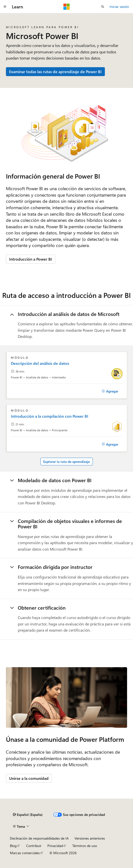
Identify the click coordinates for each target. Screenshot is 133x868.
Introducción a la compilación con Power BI (50, 416)
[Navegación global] (5, 7)
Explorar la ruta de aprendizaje (66, 462)
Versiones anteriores (90, 838)
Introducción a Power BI (31, 259)
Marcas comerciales (25, 853)
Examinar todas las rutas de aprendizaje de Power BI (55, 72)
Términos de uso (85, 846)
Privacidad (55, 846)
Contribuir (34, 846)
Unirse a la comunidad (29, 778)
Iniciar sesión (119, 7)
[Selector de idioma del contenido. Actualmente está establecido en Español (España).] (28, 815)
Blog (13, 846)
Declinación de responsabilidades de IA (39, 838)
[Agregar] (110, 391)
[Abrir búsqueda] (103, 7)
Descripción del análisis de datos (40, 363)
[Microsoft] (67, 7)
